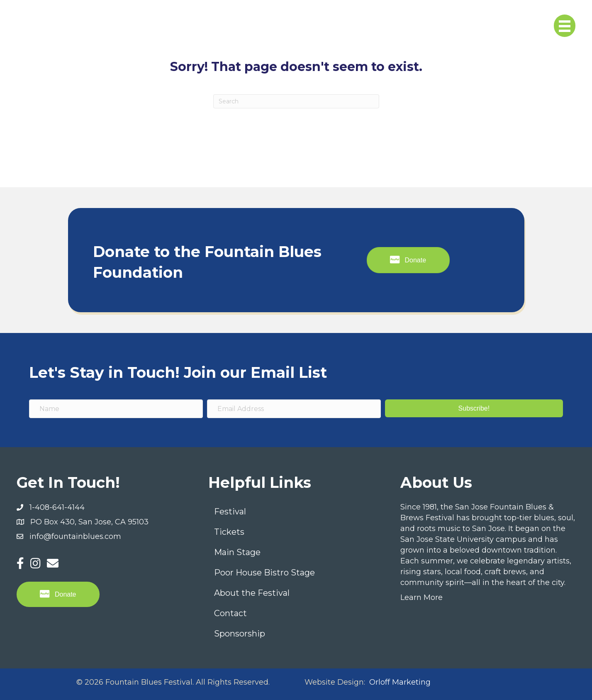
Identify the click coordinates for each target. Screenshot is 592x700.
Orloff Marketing (400, 682)
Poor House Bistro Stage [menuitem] (264, 573)
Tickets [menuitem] (229, 532)
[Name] (116, 409)
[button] (474, 408)
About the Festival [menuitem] (252, 593)
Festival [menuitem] (230, 512)
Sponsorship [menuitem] (240, 634)
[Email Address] (294, 409)
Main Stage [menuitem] (237, 552)
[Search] (296, 101)
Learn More (421, 597)
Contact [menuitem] (230, 613)
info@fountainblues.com (75, 536)
